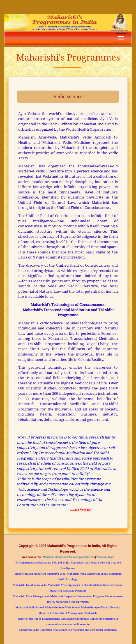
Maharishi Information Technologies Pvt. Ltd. (68, 557)
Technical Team (105, 557)
